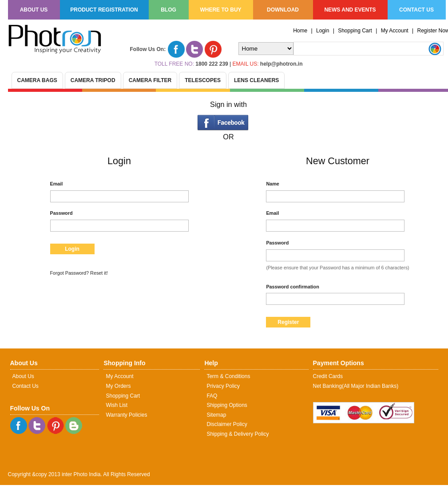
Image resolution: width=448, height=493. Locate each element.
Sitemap (216, 415)
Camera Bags (37, 80)
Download (283, 10)
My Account (395, 31)
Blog (168, 10)
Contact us (416, 10)
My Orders (118, 386)
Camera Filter (150, 80)
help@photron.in (281, 64)
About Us (23, 376)
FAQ (212, 396)
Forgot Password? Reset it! (79, 273)
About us (34, 10)
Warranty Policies (126, 415)
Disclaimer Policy (227, 424)
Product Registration (104, 10)
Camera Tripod (93, 80)
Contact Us (26, 386)
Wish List (117, 405)
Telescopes (203, 80)
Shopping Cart (355, 31)
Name (272, 184)
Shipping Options (227, 405)
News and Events (350, 10)
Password (61, 213)
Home (300, 31)
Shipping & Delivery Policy (238, 434)
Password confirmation (292, 287)
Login (323, 31)
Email (57, 184)
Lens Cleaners (256, 80)
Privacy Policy (223, 386)
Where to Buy (220, 10)
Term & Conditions (228, 376)
